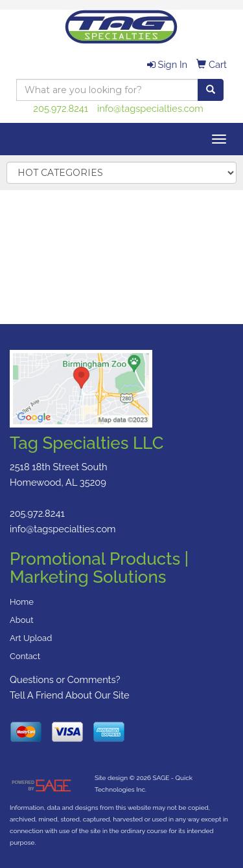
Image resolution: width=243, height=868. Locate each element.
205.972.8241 (61, 108)
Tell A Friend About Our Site (70, 695)
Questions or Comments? (65, 679)
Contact (25, 656)
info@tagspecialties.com (150, 108)
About (22, 620)
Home (22, 602)
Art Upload (31, 638)
